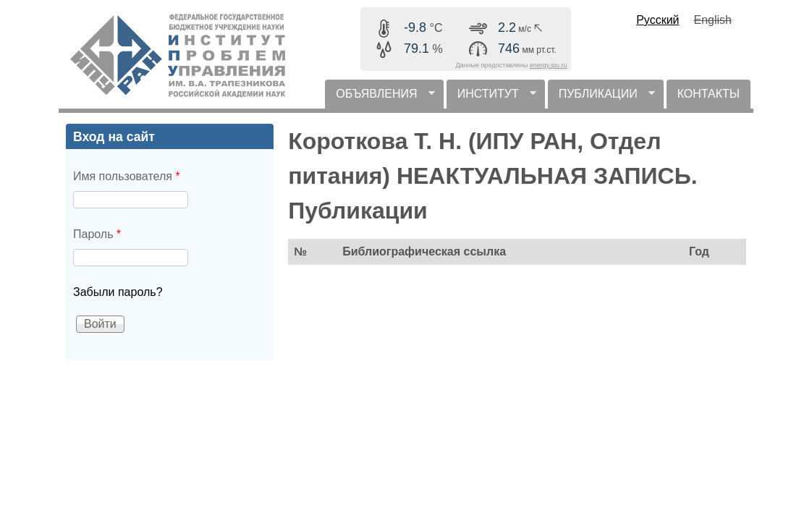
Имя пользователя (127, 176)
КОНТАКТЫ (709, 94)
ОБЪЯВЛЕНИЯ (380, 98)
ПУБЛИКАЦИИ (601, 98)
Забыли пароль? (118, 292)
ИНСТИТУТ (491, 98)
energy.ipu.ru (549, 65)
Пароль (97, 234)
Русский (657, 20)
